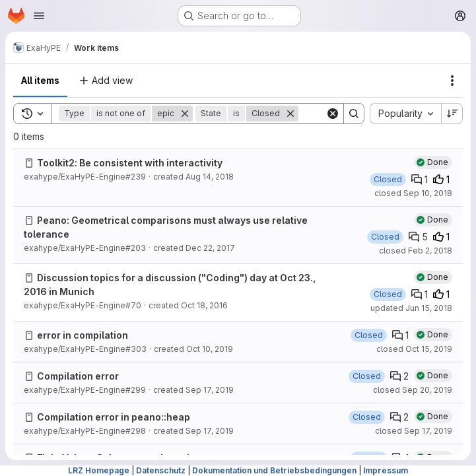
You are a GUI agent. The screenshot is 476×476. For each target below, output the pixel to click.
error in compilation (83, 335)
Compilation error (78, 376)
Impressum (386, 470)
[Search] (354, 114)
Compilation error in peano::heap (114, 417)
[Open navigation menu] (39, 16)
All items (40, 80)
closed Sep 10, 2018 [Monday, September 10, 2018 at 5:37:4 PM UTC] (413, 193)
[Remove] (185, 114)
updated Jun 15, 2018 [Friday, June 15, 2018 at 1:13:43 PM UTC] (411, 308)
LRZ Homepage (99, 470)
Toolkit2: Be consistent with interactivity (130, 163)
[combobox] (405, 114)
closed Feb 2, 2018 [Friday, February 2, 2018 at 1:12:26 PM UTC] (416, 251)
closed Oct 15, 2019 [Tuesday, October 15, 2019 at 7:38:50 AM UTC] (414, 349)
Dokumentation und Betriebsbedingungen (274, 470)
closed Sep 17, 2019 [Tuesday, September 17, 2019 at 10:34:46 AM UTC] (414, 431)
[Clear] (333, 114)
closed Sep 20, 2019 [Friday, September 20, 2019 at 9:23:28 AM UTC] (413, 390)
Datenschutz (161, 470)
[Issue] (29, 163)
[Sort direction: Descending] (452, 114)
